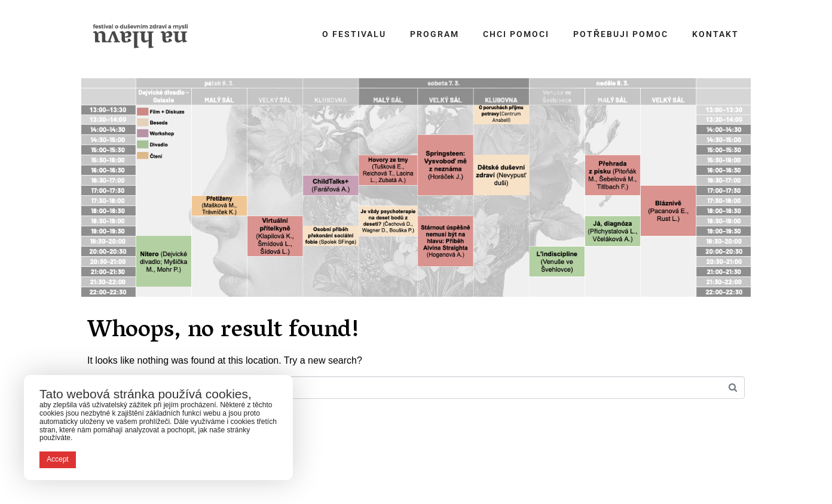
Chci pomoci (516, 34)
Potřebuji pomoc (621, 34)
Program (435, 34)
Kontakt (715, 34)
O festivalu (354, 34)
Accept (58, 459)
